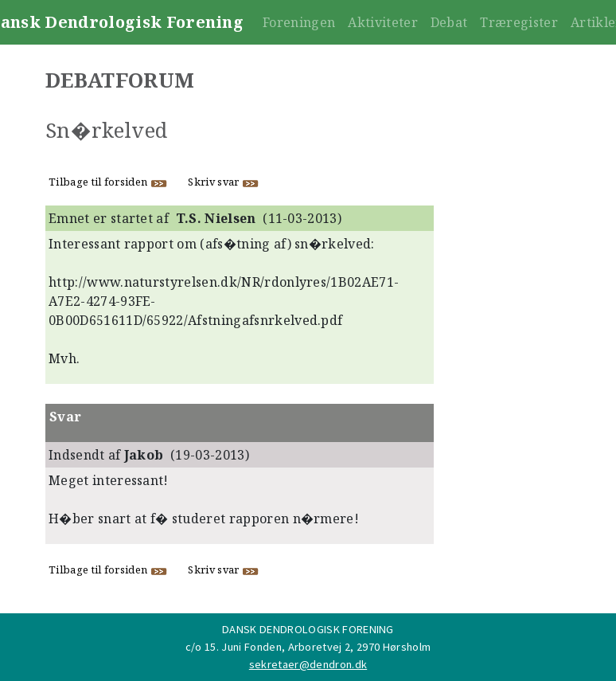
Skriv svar (223, 182)
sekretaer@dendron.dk (308, 664)
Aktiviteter (383, 22)
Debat (449, 22)
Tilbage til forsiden (108, 182)
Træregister (519, 22)
